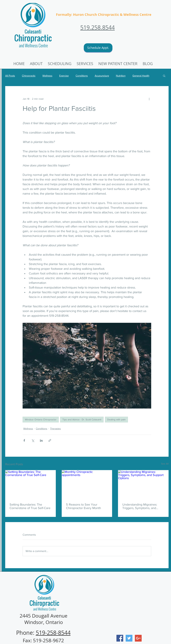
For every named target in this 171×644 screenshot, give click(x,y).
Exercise (64, 76)
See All (165, 464)
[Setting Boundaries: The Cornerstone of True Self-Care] (30, 484)
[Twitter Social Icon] (129, 638)
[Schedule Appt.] (98, 48)
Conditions (82, 76)
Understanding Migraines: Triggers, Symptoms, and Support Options (140, 506)
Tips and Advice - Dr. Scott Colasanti (82, 419)
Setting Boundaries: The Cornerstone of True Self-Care (30, 506)
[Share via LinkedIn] (41, 440)
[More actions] (149, 99)
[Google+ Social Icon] (138, 638)
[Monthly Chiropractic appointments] (87, 484)
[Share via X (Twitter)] (33, 440)
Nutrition (121, 76)
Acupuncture (102, 76)
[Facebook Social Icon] (120, 638)
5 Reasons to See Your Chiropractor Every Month (84, 506)
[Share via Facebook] (24, 440)
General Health (141, 76)
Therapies (55, 429)
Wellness (47, 76)
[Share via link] (50, 440)
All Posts (10, 76)
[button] (118, 64)
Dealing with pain (116, 419)
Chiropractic (29, 76)
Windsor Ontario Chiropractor (41, 419)
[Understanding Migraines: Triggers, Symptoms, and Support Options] (143, 484)
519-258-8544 (53, 633)
